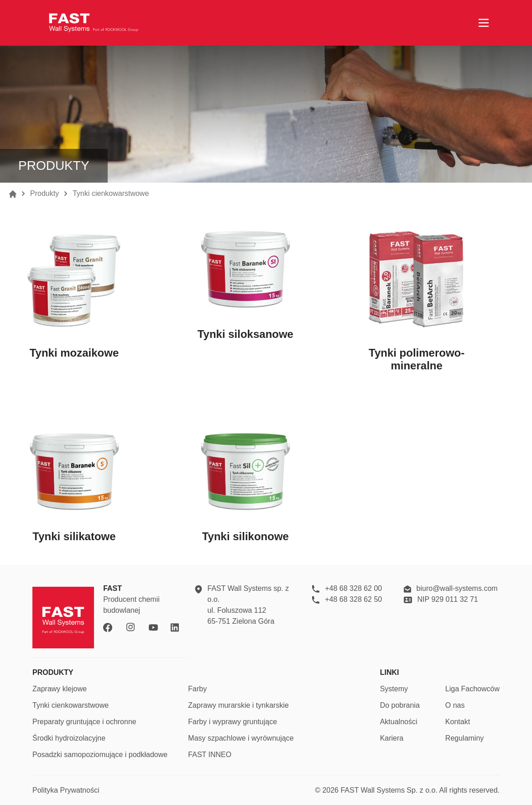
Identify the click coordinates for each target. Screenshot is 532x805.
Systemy (394, 689)
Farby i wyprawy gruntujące (232, 722)
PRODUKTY (53, 672)
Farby (197, 689)
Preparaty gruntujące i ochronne (84, 722)
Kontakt (458, 722)
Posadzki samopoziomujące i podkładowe (100, 755)
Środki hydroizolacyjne (69, 738)
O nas (455, 705)
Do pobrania (400, 705)
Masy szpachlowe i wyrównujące (241, 738)
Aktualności (399, 722)
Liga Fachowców (472, 689)
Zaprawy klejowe (60, 689)
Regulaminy (464, 738)
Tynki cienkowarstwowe (70, 705)
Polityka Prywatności (66, 790)
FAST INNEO (210, 755)
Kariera (392, 738)
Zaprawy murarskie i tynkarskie (238, 705)
